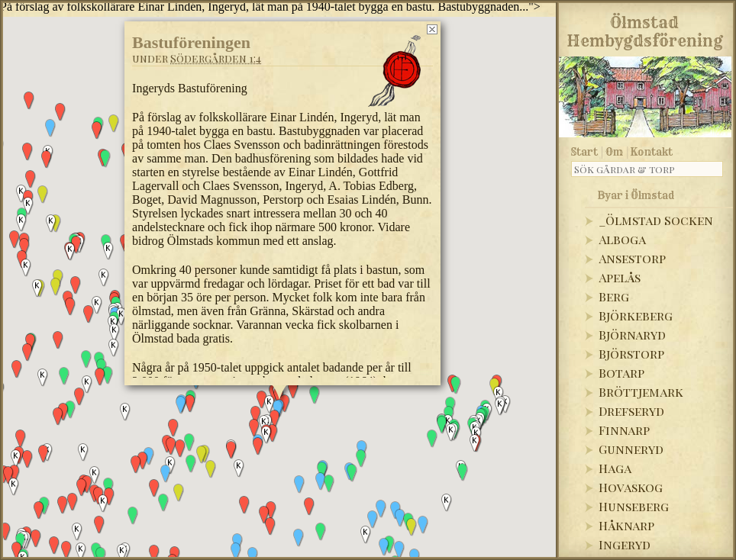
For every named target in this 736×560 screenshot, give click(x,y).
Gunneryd (631, 449)
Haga (615, 468)
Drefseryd (631, 411)
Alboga (622, 239)
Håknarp (626, 525)
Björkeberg (636, 315)
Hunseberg (634, 506)
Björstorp (631, 354)
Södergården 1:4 (216, 58)
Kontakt (652, 152)
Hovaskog (631, 487)
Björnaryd (632, 335)
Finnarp (624, 430)
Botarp (621, 373)
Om (614, 152)
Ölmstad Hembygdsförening (645, 29)
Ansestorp (632, 258)
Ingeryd (625, 544)
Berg (614, 296)
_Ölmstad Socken (656, 220)
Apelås (620, 277)
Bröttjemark (641, 392)
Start (584, 152)
